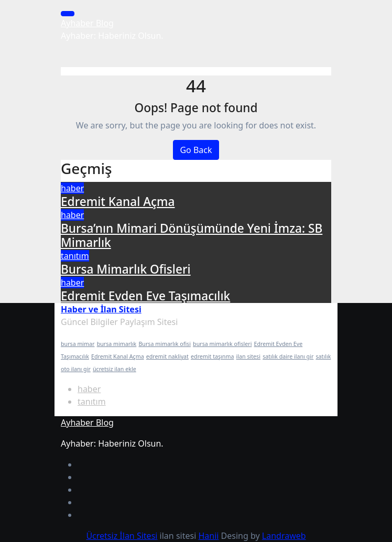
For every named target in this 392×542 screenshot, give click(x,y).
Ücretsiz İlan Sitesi (122, 536)
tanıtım (75, 256)
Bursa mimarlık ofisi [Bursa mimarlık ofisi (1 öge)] (165, 344)
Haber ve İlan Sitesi (101, 309)
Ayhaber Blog (87, 23)
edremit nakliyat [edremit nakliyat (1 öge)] (167, 356)
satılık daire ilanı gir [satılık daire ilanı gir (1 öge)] (288, 356)
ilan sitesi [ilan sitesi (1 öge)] (248, 356)
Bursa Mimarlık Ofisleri (126, 269)
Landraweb (284, 536)
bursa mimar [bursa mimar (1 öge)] (78, 344)
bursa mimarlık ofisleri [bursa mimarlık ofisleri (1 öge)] (222, 344)
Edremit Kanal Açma (118, 202)
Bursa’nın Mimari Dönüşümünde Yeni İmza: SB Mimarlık (192, 235)
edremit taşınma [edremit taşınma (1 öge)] (212, 356)
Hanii (208, 536)
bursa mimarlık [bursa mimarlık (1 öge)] (117, 344)
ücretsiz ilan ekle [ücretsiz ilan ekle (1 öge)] (115, 369)
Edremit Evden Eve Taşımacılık (145, 296)
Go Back (196, 150)
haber (72, 188)
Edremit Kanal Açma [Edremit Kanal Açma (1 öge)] (118, 356)
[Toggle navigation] (68, 14)
